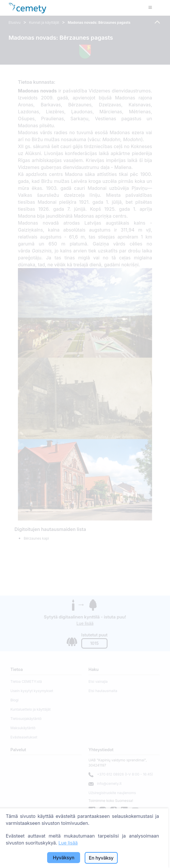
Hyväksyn (64, 858)
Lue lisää (68, 843)
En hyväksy (101, 858)
